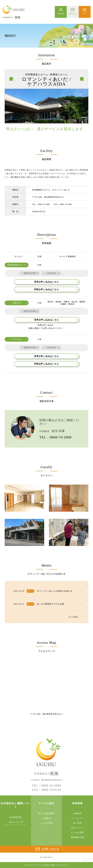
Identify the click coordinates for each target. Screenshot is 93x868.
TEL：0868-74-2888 (55, 437)
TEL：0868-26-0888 (46, 785)
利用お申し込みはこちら (55, 289)
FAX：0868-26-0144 (46, 790)
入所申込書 (51, 273)
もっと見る (73, 617)
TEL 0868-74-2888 (41, 204)
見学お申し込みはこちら (55, 282)
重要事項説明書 (30, 273)
